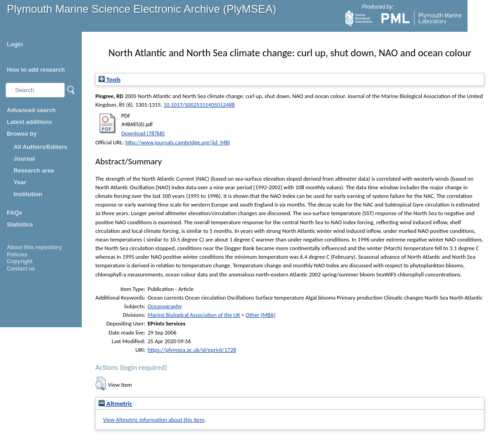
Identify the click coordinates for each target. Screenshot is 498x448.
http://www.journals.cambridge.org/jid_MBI (178, 142)
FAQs (15, 213)
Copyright (20, 261)
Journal (24, 159)
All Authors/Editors (40, 147)
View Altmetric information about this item (154, 420)
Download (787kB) (143, 133)
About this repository (34, 247)
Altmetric (115, 404)
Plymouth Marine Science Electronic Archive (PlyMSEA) (142, 9)
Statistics (20, 224)
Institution (28, 194)
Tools (110, 79)
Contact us (21, 269)
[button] (101, 384)
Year (20, 182)
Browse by (22, 134)
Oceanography (165, 306)
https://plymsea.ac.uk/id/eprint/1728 (192, 350)
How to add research (36, 70)
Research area (34, 170)
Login (15, 44)
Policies (17, 255)
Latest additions (30, 122)
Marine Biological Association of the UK (194, 315)
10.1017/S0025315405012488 (199, 105)
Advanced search (31, 110)
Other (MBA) (261, 315)
